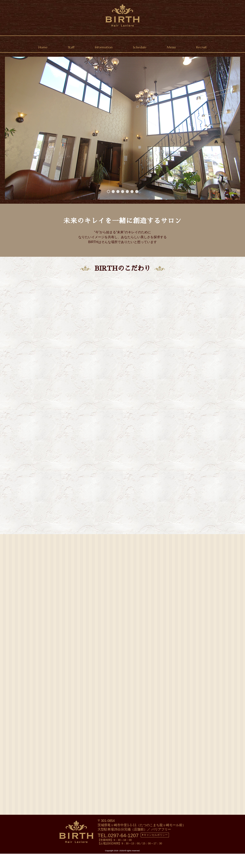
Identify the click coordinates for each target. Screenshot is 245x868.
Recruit (201, 47)
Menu (171, 47)
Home (43, 47)
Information (104, 47)
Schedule (140, 47)
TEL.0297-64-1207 (118, 850)
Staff (71, 47)
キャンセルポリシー (155, 849)
